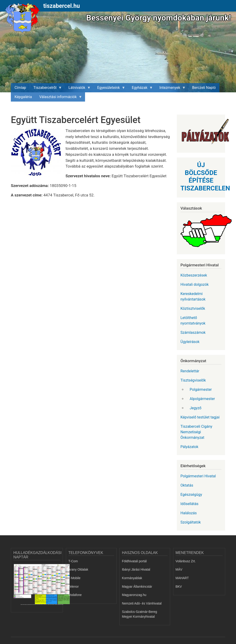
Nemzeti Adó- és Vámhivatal (142, 603)
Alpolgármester (202, 399)
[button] (38, 154)
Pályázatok (189, 447)
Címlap (20, 88)
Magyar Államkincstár (137, 587)
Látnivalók (78, 89)
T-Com (73, 561)
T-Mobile (75, 578)
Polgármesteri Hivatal (198, 476)
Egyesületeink (109, 89)
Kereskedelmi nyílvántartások (193, 296)
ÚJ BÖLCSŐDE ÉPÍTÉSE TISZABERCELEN (205, 177)
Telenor (74, 587)
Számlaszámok (193, 333)
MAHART (182, 578)
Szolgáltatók (191, 522)
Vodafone (75, 595)
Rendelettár (190, 371)
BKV (179, 587)
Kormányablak (132, 578)
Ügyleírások (190, 342)
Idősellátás (189, 504)
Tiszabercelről (46, 89)
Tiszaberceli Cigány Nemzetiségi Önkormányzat (196, 432)
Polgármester (201, 390)
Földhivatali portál (134, 561)
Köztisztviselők (193, 308)
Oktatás (187, 485)
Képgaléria (23, 97)
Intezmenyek (171, 89)
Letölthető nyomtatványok (193, 320)
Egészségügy (191, 495)
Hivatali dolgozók (195, 284)
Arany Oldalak (78, 570)
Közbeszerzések (194, 275)
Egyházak (141, 89)
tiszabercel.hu (62, 6)
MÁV (179, 570)
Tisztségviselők (193, 380)
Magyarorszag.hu (134, 595)
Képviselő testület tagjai (200, 417)
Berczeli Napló (204, 88)
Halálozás (189, 513)
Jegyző (196, 408)
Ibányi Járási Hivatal (136, 570)
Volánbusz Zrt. (186, 561)
